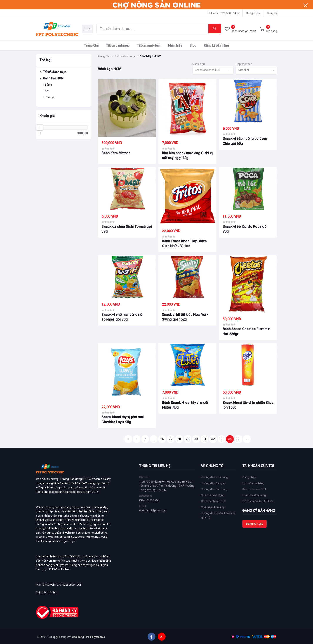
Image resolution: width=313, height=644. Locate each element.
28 (179, 439)
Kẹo (47, 91)
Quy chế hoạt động (213, 495)
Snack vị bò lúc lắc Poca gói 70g (245, 229)
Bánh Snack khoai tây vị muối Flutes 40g (185, 405)
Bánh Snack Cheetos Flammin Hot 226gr (246, 331)
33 (221, 439)
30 (196, 439)
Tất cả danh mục (118, 45)
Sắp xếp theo (244, 64)
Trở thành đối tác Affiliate (258, 501)
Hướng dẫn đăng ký (213, 483)
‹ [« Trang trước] (128, 439)
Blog (193, 45)
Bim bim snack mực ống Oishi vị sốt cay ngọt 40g (187, 156)
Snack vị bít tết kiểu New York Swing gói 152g (185, 317)
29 (188, 439)
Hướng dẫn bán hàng (214, 489)
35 (238, 439)
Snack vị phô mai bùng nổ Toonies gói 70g (122, 317)
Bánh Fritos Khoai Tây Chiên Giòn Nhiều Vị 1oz (184, 244)
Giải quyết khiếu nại (213, 507)
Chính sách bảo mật (213, 501)
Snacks (50, 97)
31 (205, 439)
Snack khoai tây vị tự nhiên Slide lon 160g (248, 405)
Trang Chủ (91, 45)
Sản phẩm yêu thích (255, 489)
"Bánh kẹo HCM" (151, 56)
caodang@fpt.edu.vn (152, 510)
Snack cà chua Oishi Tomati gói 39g (127, 229)
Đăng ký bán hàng (216, 45)
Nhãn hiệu (175, 45)
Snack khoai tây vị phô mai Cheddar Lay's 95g (123, 419)
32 (213, 439)
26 (162, 439)
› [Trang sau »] (247, 439)
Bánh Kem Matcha (116, 153)
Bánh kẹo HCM (51, 78)
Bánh (48, 85)
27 (171, 439)
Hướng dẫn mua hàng (215, 477)
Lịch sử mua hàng (253, 483)
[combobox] (213, 70)
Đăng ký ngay (255, 524)
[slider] (40, 127)
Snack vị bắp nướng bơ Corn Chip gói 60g (245, 141)
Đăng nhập (253, 13)
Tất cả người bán (149, 45)
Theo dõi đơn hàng (254, 495)
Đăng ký (272, 13)
